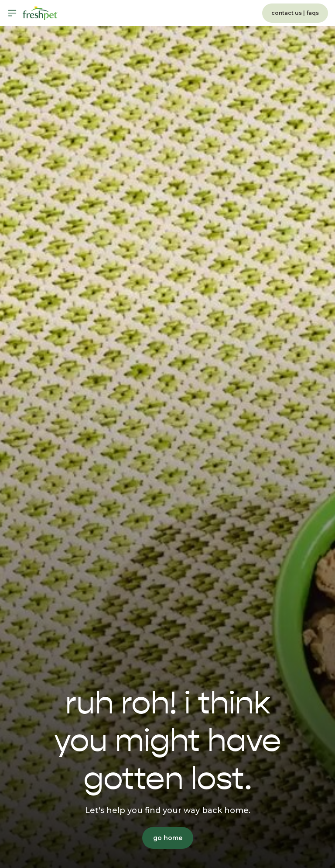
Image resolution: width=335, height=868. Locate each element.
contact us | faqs (295, 13)
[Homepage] (40, 13)
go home (168, 838)
